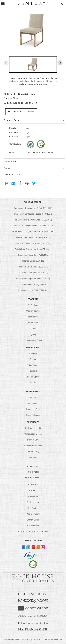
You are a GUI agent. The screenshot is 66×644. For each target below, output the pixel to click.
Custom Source (33, 311)
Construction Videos (33, 434)
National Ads (33, 403)
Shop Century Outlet (33, 340)
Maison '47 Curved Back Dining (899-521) (33, 243)
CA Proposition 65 (33, 428)
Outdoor (33, 329)
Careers (33, 491)
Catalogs (33, 353)
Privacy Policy (33, 452)
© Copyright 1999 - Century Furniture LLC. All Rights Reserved (33, 639)
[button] (33, 64)
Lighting (33, 334)
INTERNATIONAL (33, 477)
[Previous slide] (6, 63)
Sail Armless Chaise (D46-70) (33, 284)
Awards (33, 397)
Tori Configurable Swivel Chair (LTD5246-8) (33, 220)
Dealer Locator (33, 502)
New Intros (33, 317)
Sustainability (33, 526)
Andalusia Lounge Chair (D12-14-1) (33, 290)
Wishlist (33, 383)
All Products (33, 305)
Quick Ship (33, 323)
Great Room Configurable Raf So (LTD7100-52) (33, 232)
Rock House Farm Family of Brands (33, 532)
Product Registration (33, 446)
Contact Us (33, 496)
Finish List (33, 371)
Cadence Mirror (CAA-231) (33, 261)
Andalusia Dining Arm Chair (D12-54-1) (33, 279)
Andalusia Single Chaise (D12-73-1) (33, 267)
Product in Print (33, 409)
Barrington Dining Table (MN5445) (33, 255)
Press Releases (33, 415)
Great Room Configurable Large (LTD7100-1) (33, 214)
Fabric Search (33, 365)
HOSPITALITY (33, 472)
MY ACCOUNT (33, 466)
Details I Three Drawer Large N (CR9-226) (33, 237)
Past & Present (33, 514)
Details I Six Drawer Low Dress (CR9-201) (33, 249)
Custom (33, 359)
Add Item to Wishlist (21, 112)
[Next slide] (60, 63)
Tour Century (33, 508)
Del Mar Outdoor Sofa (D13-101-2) (33, 273)
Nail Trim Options (33, 377)
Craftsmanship (33, 520)
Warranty (33, 457)
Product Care (33, 440)
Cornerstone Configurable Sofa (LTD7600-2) (33, 208)
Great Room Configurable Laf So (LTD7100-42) (33, 226)
